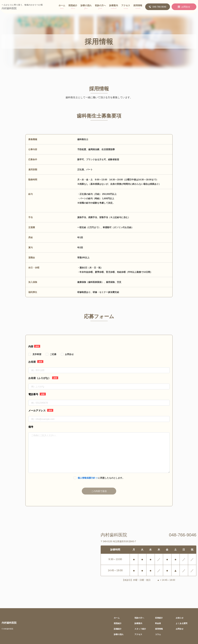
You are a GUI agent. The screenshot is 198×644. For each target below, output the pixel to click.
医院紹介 (73, 7)
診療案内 (114, 7)
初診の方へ (100, 7)
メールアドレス (41, 410)
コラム (158, 634)
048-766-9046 (158, 7)
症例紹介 (159, 618)
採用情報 (138, 7)
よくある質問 (182, 623)
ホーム (62, 7)
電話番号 (37, 394)
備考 (31, 427)
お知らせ (180, 618)
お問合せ (184, 7)
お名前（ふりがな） (43, 378)
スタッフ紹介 (140, 629)
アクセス (126, 7)
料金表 (158, 623)
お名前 (36, 362)
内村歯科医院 (9, 8)
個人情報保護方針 (88, 478)
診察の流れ (86, 7)
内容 (34, 346)
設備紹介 (118, 629)
